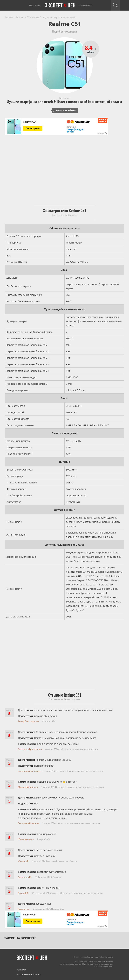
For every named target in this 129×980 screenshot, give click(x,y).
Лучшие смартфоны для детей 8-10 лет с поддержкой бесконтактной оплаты (65, 102)
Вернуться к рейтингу (65, 111)
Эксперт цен (60, 6)
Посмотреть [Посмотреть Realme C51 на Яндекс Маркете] (33, 128)
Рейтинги (35, 5)
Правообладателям (104, 966)
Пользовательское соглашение (88, 961)
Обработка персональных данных (97, 964)
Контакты (109, 957)
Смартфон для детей (75, 130)
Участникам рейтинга (29, 975)
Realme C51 (30, 122)
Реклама (21, 970)
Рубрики (87, 5)
